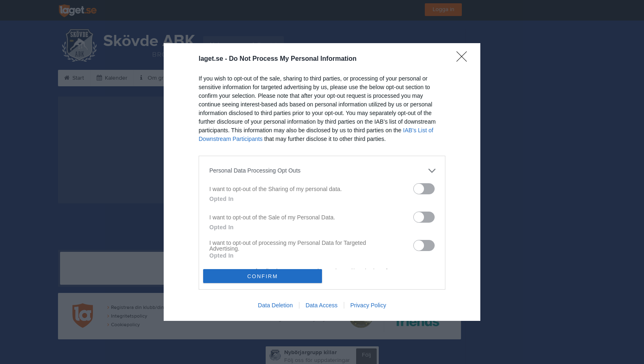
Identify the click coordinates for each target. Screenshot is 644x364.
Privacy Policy (368, 305)
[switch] (424, 189)
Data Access (322, 305)
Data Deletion (275, 305)
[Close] (464, 59)
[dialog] (322, 182)
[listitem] (322, 171)
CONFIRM (263, 276)
